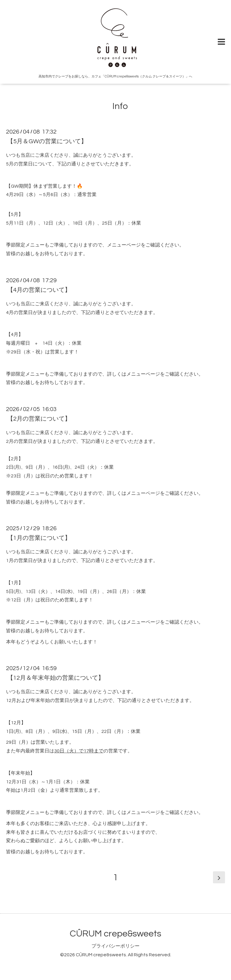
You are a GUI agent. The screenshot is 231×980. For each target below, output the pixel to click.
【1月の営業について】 (39, 538)
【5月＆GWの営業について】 (47, 141)
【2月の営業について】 (39, 419)
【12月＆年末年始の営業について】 (56, 678)
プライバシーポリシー (115, 946)
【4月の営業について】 (39, 290)
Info (116, 106)
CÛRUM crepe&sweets (115, 934)
